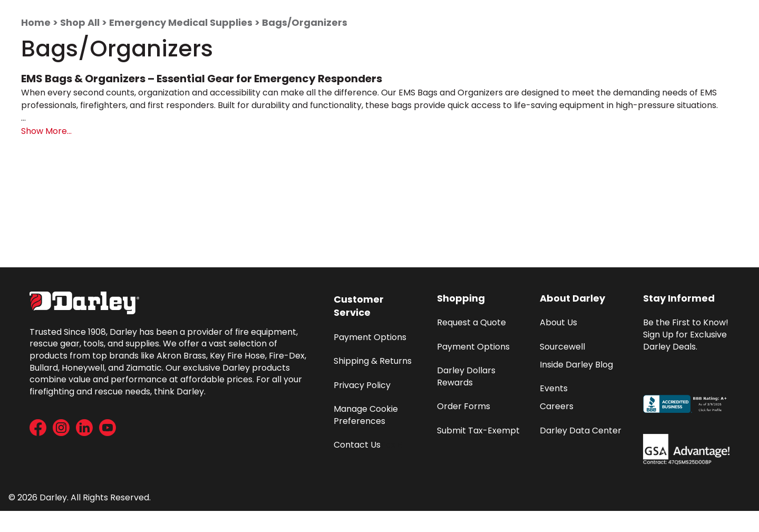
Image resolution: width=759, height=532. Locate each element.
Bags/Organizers (305, 22)
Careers (557, 406)
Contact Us (357, 445)
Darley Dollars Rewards (467, 376)
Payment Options (370, 337)
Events (554, 388)
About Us (558, 322)
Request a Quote (471, 322)
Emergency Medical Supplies (181, 22)
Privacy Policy (362, 385)
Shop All (80, 22)
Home (36, 22)
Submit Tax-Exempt (478, 431)
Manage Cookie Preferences (367, 415)
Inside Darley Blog (576, 365)
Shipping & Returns (373, 361)
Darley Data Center (581, 431)
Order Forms (464, 406)
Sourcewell (562, 347)
